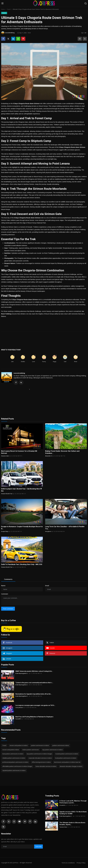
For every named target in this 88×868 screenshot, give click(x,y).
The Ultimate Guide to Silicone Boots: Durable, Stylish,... (72, 824)
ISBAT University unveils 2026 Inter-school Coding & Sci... (34, 671)
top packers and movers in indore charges (39, 754)
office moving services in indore (41, 762)
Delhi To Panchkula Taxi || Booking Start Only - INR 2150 (22, 564)
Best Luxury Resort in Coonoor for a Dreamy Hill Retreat (19, 452)
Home (3, 9)
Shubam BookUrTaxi (7, 494)
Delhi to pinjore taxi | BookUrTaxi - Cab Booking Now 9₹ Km (22, 490)
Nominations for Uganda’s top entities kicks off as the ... (34, 694)
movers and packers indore (11, 750)
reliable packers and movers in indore (14, 758)
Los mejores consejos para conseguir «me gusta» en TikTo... (35, 706)
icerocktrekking (19, 373)
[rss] (3, 827)
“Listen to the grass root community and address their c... (34, 683)
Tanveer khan (63, 827)
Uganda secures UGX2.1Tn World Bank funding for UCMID (73, 813)
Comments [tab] (8, 579)
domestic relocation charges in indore (71, 766)
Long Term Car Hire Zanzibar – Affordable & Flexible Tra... (65, 528)
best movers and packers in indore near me (67, 762)
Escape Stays (5, 532)
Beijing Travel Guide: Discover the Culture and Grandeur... (62, 452)
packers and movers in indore (40, 746)
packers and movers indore (61, 746)
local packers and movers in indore (66, 758)
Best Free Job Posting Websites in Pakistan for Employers (34, 717)
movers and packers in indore (19, 746)
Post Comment (8, 609)
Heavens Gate (5, 456)
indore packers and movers (31, 750)
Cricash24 (62, 805)
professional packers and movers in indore (15, 762)
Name (3, 586)
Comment (5, 594)
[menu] (2, 3)
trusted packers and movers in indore (67, 754)
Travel (9, 9)
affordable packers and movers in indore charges (17, 766)
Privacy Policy (81, 863)
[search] (86, 3)
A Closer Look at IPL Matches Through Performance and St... (73, 802)
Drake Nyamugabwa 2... (22, 674)
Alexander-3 (48, 456)
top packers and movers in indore (53, 750)
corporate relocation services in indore (40, 758)
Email (47, 586)
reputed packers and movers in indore (14, 771)
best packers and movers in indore (13, 754)
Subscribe (38, 847)
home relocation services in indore (46, 766)
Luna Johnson (19, 708)
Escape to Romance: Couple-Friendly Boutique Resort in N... (22, 528)
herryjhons (48, 532)
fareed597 (18, 719)
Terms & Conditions (67, 863)
